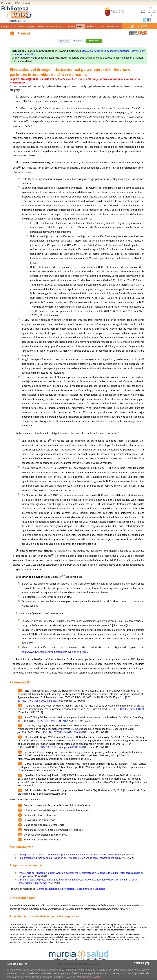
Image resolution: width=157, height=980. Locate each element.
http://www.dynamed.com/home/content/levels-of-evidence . (55, 652)
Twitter (145, 20)
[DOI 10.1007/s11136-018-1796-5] (62, 732)
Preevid (27, 3)
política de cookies (91, 977)
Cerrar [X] (141, 963)
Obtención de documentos (48, 26)
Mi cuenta (142, 26)
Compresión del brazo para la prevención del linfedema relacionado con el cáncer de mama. (69, 858)
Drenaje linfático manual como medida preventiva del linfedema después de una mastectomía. (70, 855)
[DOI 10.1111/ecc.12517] (51, 721)
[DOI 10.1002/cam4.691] (128, 709)
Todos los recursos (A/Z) (22, 26)
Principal (5, 26)
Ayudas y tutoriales (95, 26)
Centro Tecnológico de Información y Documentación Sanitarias (71, 889)
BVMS (18, 3)
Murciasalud (7, 3)
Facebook (149, 20)
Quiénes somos (113, 26)
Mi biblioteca (69, 26)
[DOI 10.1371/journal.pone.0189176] (61, 747)
